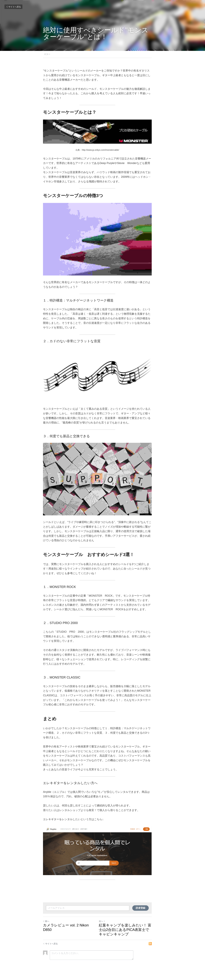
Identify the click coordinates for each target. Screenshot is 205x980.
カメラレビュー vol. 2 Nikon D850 (71, 928)
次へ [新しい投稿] (107, 924)
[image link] (103, 851)
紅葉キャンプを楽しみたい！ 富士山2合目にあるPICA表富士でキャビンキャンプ (132, 932)
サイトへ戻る (13, 7)
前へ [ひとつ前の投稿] (46, 924)
